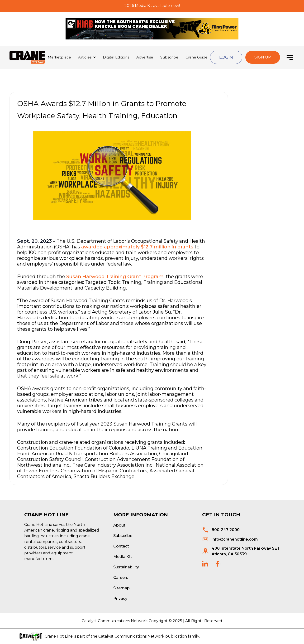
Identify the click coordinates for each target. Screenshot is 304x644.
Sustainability (126, 567)
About (119, 525)
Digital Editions (116, 57)
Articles (85, 57)
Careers (121, 578)
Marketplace (59, 57)
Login (226, 57)
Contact (121, 546)
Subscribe (169, 57)
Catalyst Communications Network (131, 636)
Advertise (145, 57)
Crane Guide (197, 57)
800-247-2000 (226, 530)
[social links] (205, 564)
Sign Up (263, 57)
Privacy (120, 598)
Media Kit (123, 557)
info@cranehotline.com (235, 539)
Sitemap (121, 588)
